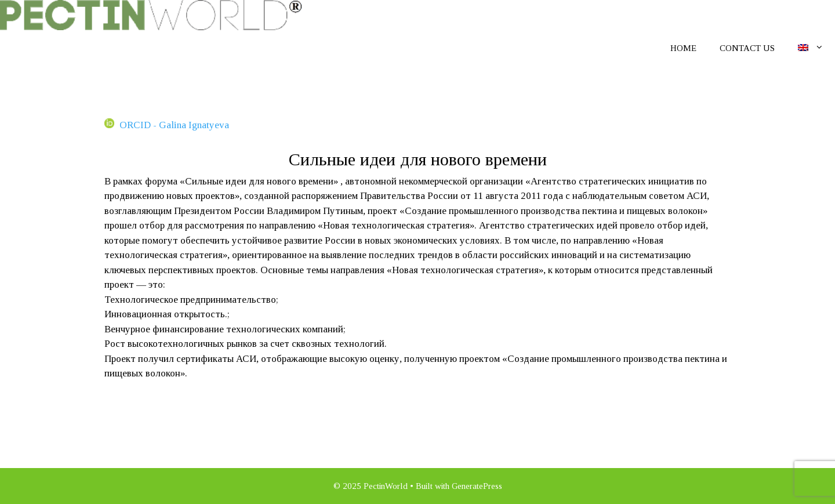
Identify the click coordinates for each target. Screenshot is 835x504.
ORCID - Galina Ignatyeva (167, 125)
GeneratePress (477, 486)
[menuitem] (811, 48)
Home (683, 48)
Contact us (747, 48)
